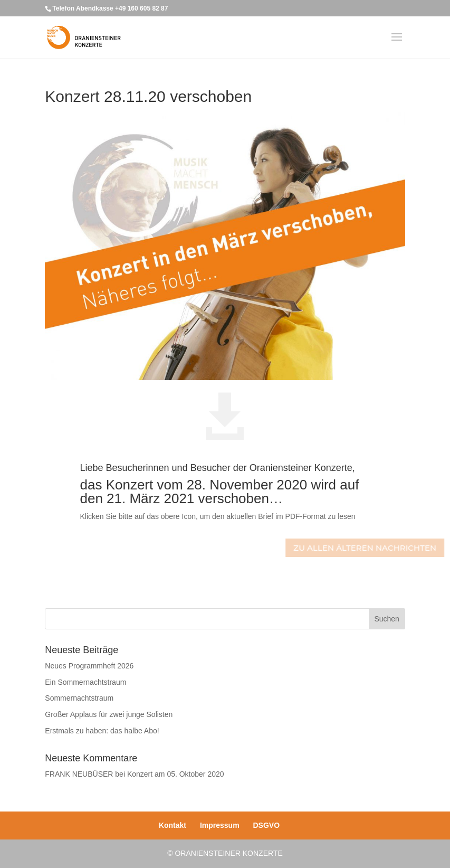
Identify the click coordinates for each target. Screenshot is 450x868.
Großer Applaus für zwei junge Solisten (109, 714)
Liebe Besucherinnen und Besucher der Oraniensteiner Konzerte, (217, 468)
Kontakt (173, 825)
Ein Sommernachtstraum (85, 682)
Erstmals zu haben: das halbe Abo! (102, 731)
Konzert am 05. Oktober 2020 (176, 774)
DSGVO (267, 825)
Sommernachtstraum (79, 698)
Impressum (220, 825)
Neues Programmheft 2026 (89, 666)
